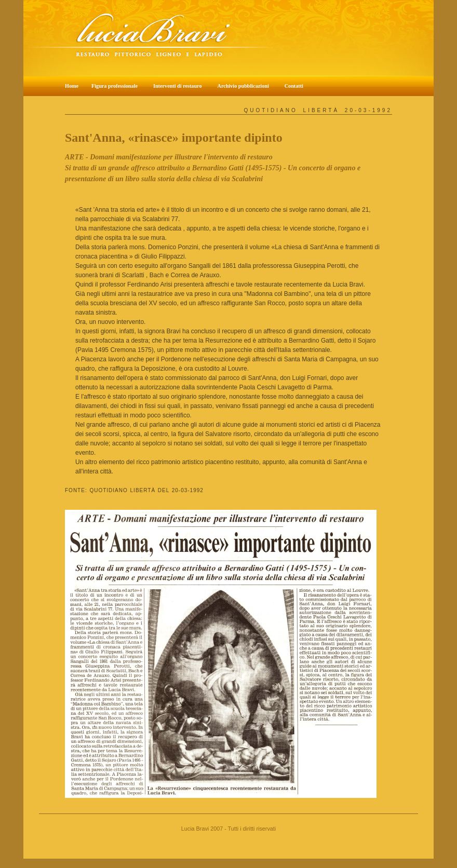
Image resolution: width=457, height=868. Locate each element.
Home (72, 86)
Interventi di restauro (178, 86)
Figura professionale (115, 86)
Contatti (294, 86)
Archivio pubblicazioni (243, 86)
